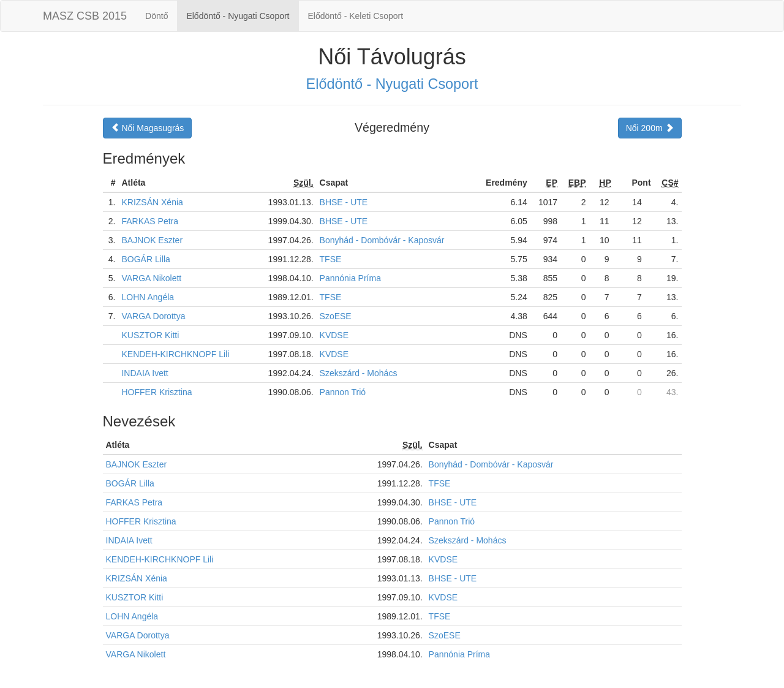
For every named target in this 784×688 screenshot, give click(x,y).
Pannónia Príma (350, 278)
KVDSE (334, 335)
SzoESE (336, 316)
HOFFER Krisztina (156, 392)
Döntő (156, 16)
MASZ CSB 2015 (85, 16)
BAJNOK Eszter (152, 240)
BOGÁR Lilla (145, 259)
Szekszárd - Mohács (359, 373)
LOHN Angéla (148, 297)
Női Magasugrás (148, 128)
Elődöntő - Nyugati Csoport (238, 16)
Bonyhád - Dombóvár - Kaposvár (382, 240)
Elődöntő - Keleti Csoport (356, 16)
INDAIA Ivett (145, 373)
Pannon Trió (343, 392)
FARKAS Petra (150, 221)
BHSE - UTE (344, 202)
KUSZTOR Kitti (150, 335)
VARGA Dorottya (153, 316)
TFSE (331, 259)
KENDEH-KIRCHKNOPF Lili (175, 354)
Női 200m (650, 128)
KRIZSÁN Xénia (152, 202)
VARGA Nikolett (151, 278)
